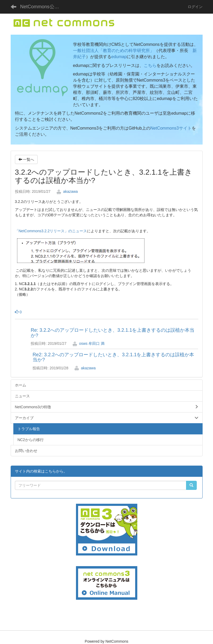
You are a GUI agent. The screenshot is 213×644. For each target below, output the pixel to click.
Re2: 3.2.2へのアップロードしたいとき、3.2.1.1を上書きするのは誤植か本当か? (113, 357)
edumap (119, 57)
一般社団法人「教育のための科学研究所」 (114, 51)
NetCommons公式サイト (43, 7)
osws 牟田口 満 (89, 343)
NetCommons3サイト (171, 128)
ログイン (195, 7)
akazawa (67, 191)
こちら (150, 65)
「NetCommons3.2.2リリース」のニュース (51, 231)
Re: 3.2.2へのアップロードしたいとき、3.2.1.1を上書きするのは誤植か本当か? (112, 333)
